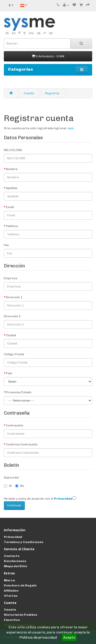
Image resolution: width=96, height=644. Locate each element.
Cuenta (29, 93)
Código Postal (14, 354)
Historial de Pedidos (21, 615)
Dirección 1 (14, 297)
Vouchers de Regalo (20, 585)
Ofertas (11, 596)
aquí (71, 128)
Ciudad (11, 335)
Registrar (52, 93)
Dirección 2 (12, 316)
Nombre (12, 169)
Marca (9, 580)
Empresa (10, 278)
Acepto (69, 637)
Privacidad (13, 537)
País (9, 373)
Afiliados (11, 591)
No (20, 486)
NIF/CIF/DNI (13, 150)
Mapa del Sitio (15, 566)
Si (8, 486)
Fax (6, 245)
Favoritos (12, 620)
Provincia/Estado (19, 392)
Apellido (12, 188)
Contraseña (14, 425)
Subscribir (12, 478)
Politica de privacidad (38, 637)
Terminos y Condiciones (24, 542)
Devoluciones (15, 561)
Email (10, 207)
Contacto (12, 556)
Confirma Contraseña (22, 444)
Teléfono (12, 226)
